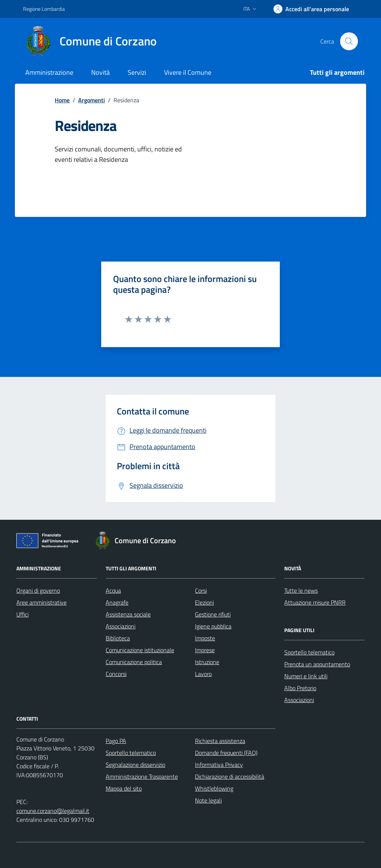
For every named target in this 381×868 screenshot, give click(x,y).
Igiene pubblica (213, 626)
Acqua (113, 590)
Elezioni (204, 602)
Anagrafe (117, 602)
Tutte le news (301, 590)
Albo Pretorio (300, 688)
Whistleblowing (214, 788)
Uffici (23, 614)
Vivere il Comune (188, 72)
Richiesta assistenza (220, 741)
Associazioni (121, 626)
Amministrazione (49, 72)
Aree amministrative (41, 602)
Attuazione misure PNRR (315, 602)
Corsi (201, 590)
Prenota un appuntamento (317, 664)
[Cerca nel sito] (349, 41)
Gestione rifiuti (213, 614)
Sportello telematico (309, 652)
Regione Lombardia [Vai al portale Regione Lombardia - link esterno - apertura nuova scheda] (44, 9)
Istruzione (207, 662)
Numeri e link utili (306, 676)
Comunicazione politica (134, 662)
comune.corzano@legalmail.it (53, 811)
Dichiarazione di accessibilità (230, 776)
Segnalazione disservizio (135, 765)
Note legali (208, 800)
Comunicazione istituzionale (140, 650)
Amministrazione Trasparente (142, 776)
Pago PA (116, 741)
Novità (100, 72)
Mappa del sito (124, 788)
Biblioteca (118, 638)
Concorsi (116, 674)
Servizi (137, 72)
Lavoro (203, 674)
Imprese (205, 650)
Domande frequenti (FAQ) (226, 753)
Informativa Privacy (219, 765)
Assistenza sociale (128, 614)
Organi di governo (38, 590)
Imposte (205, 638)
